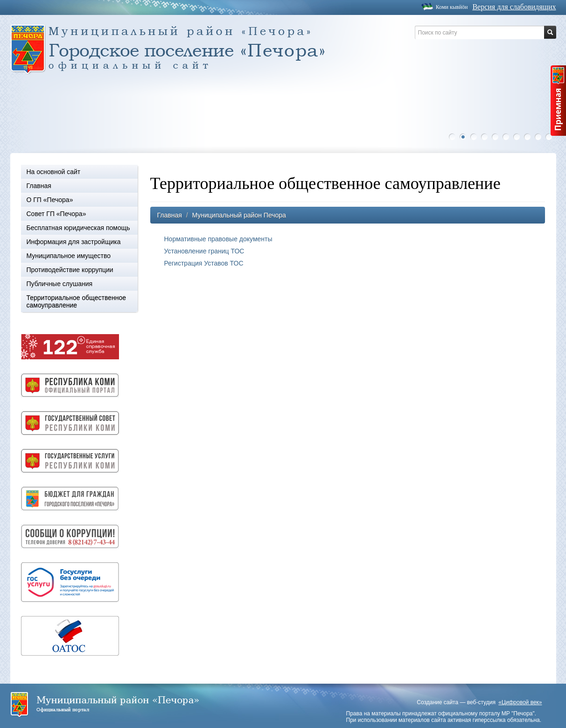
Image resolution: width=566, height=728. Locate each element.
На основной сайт (54, 172)
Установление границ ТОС (204, 251)
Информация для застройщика (74, 242)
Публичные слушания (60, 284)
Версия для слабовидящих (514, 7)
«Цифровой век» (520, 702)
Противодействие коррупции (70, 270)
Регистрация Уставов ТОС (204, 263)
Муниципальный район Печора (239, 215)
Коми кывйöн (452, 7)
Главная (39, 186)
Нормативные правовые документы (218, 239)
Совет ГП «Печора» (56, 214)
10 (551, 137)
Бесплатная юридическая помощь (78, 228)
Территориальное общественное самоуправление (77, 301)
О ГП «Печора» (50, 200)
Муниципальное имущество (69, 256)
